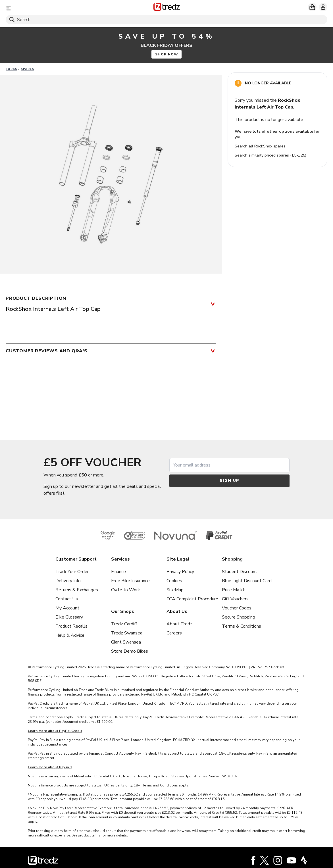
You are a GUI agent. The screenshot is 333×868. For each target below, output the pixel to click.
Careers (174, 633)
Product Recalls (71, 626)
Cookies (174, 581)
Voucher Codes (237, 608)
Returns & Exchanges (77, 590)
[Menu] (59, 8)
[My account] (323, 7)
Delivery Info (68, 581)
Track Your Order (72, 572)
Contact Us (67, 599)
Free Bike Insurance (130, 581)
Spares (27, 69)
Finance (118, 572)
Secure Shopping (239, 617)
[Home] (167, 8)
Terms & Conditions (242, 626)
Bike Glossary (69, 617)
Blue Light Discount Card (247, 581)
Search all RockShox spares (260, 146)
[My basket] (312, 7)
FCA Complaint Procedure (192, 599)
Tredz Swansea (127, 633)
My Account (67, 608)
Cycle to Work (126, 590)
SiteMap (175, 590)
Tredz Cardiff (124, 624)
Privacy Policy (180, 572)
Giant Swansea (126, 642)
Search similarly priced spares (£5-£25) (271, 155)
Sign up (230, 481)
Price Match (234, 590)
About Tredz (179, 624)
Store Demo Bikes (130, 651)
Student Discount (240, 572)
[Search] (166, 20)
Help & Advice (70, 635)
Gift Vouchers (235, 599)
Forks (12, 69)
